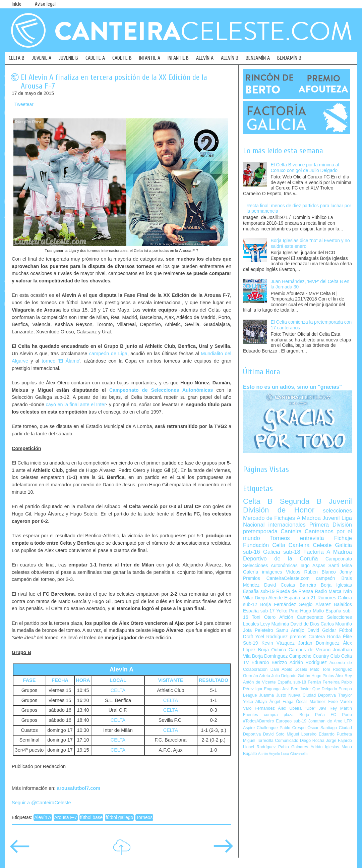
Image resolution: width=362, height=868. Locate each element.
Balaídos (343, 605)
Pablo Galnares (293, 747)
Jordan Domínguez (319, 643)
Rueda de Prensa (295, 591)
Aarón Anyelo (269, 754)
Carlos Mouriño (336, 624)
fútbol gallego (119, 818)
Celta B (258, 501)
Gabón (304, 676)
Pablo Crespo (292, 728)
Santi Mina (340, 566)
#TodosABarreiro (258, 721)
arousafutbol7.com (78, 788)
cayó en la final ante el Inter (76, 404)
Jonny (346, 572)
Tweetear (24, 104)
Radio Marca (328, 591)
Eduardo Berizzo (269, 663)
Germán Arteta (257, 676)
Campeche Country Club (314, 656)
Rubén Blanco (320, 572)
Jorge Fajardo (339, 741)
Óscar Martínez (311, 702)
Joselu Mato (307, 669)
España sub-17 (259, 611)
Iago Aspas (313, 566)
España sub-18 (292, 682)
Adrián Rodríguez (308, 663)
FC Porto (341, 715)
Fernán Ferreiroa (324, 682)
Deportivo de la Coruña (281, 559)
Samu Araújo (290, 630)
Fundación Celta (264, 545)
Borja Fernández (278, 605)
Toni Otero (264, 617)
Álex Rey (344, 676)
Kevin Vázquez (278, 643)
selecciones (338, 511)
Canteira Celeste (310, 545)
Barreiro (308, 585)
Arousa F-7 (66, 818)
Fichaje (343, 538)
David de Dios (305, 624)
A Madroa (309, 518)
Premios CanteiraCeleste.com (276, 578)
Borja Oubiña (272, 650)
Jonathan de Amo (325, 721)
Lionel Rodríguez (259, 747)
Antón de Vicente (259, 682)
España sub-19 (259, 591)
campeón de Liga (108, 354)
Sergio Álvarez (315, 605)
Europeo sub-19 (291, 721)
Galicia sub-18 (282, 552)
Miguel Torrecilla (258, 741)
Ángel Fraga (282, 702)
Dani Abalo (281, 669)
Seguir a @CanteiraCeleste (41, 803)
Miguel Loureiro (301, 734)
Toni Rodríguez (337, 669)
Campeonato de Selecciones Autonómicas (161, 390)
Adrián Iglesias (325, 747)
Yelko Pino (287, 611)
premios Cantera (308, 637)
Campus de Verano (310, 650)
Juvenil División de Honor (297, 506)
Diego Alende (269, 598)
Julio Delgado (284, 676)
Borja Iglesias (336, 585)
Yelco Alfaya (255, 702)
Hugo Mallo (312, 611)
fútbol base (92, 818)
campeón (326, 578)
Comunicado (287, 741)
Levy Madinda (275, 624)
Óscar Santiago (322, 728)
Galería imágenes (263, 572)
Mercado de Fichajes (269, 518)
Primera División (331, 525)
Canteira (291, 531)
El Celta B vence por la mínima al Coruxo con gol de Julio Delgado (305, 168)
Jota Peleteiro (258, 630)
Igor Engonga (268, 689)
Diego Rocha (312, 741)
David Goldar (322, 630)
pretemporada (260, 531)
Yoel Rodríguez (271, 637)
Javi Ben (290, 689)
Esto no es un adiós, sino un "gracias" (292, 387)
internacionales (287, 525)
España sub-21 (300, 598)
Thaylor (345, 695)
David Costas (280, 585)
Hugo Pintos (323, 676)
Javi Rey (328, 708)
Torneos (144, 818)
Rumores (327, 598)
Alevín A (43, 818)
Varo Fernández (259, 708)
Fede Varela (340, 702)
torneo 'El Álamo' (61, 361)
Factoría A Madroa (328, 552)
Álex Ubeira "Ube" (297, 708)
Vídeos (293, 572)
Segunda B (301, 501)
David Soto (274, 734)
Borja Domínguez (270, 656)
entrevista (312, 538)
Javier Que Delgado (318, 689)
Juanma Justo (273, 695)
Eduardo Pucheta (335, 734)
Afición (286, 617)
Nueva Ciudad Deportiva (312, 695)
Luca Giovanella (294, 754)
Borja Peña (312, 715)
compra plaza (279, 715)
